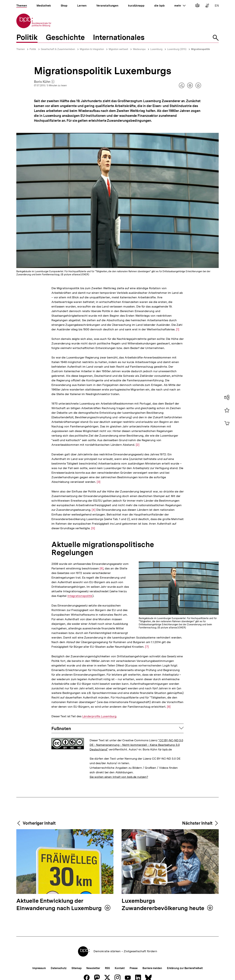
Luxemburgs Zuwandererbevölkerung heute (164, 905)
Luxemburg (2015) (177, 49)
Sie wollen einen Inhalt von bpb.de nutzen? (119, 777)
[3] (99, 482)
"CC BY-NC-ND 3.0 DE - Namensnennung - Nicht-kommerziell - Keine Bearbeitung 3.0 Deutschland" (136, 745)
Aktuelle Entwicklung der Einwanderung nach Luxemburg (60, 905)
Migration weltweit (118, 49)
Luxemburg (156, 49)
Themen (21, 49)
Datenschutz (59, 968)
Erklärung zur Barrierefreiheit (185, 968)
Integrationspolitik (80, 596)
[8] (169, 706)
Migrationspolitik (200, 49)
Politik (33, 49)
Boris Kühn (44, 82)
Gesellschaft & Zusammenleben (58, 49)
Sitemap (76, 968)
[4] (94, 510)
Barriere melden (152, 968)
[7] (147, 646)
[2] (138, 444)
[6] (101, 568)
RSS (107, 968)
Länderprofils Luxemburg (99, 716)
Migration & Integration (92, 49)
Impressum (39, 968)
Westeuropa (139, 49)
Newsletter (93, 968)
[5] (93, 528)
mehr (180, 6)
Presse (134, 968)
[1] (178, 329)
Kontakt (120, 968)
